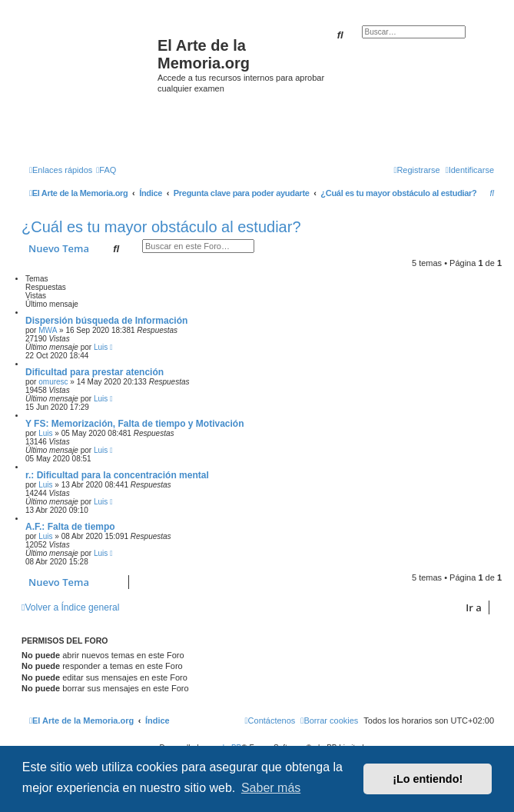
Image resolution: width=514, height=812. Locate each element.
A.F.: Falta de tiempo (70, 527)
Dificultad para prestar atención (95, 372)
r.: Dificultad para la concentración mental (117, 475)
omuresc (53, 382)
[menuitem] (106, 170)
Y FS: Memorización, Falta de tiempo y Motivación (135, 424)
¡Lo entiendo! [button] (428, 779)
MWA (48, 330)
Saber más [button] (271, 788)
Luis (101, 347)
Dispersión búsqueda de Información (106, 321)
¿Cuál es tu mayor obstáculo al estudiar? (161, 227)
